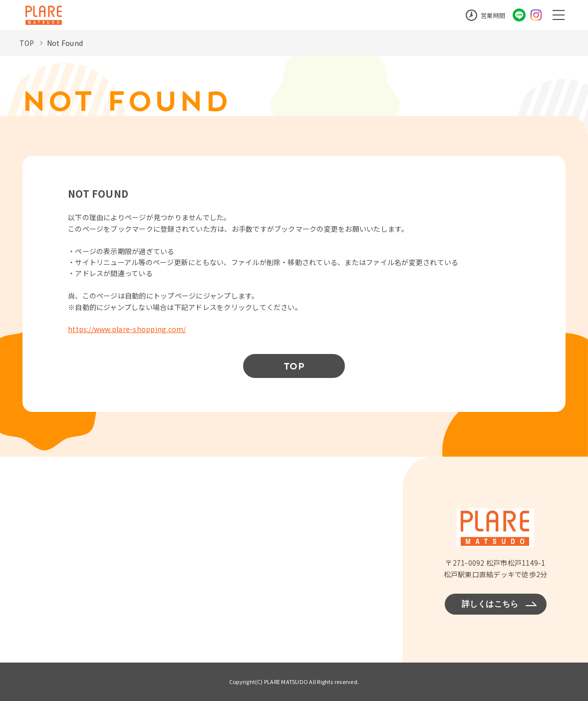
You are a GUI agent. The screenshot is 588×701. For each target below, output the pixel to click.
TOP (27, 43)
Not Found (65, 43)
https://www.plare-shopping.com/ (127, 329)
